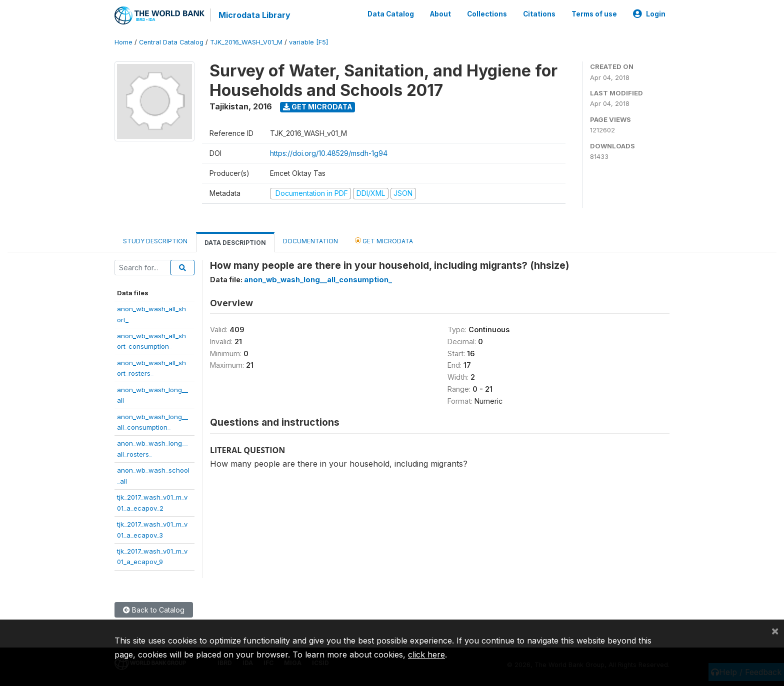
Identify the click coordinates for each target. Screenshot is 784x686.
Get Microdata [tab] (384, 241)
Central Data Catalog (171, 42)
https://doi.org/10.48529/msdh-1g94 (329, 153)
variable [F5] (308, 42)
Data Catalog (391, 14)
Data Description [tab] (235, 243)
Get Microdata (318, 107)
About (440, 14)
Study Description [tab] (155, 241)
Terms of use (594, 14)
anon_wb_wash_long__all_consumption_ (318, 280)
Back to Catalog (154, 610)
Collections (487, 14)
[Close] (775, 631)
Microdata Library (254, 15)
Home (123, 42)
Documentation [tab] (310, 241)
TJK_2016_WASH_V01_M (246, 42)
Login (649, 14)
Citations (539, 14)
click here (426, 655)
